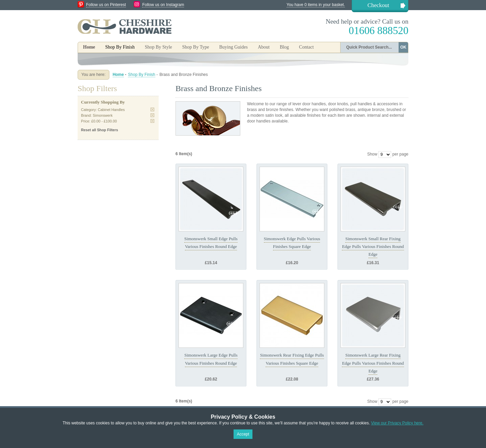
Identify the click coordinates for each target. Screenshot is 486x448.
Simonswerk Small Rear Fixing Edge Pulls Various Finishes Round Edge (373, 247)
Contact (306, 47)
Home (89, 47)
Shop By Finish (142, 75)
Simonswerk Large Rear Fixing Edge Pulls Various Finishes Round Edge (373, 363)
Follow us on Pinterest (106, 5)
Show (372, 154)
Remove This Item (152, 109)
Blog (284, 47)
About (264, 47)
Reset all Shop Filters (100, 130)
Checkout (378, 5)
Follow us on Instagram (163, 5)
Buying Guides (233, 47)
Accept (243, 434)
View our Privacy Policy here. (397, 423)
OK (403, 47)
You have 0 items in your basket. (316, 5)
